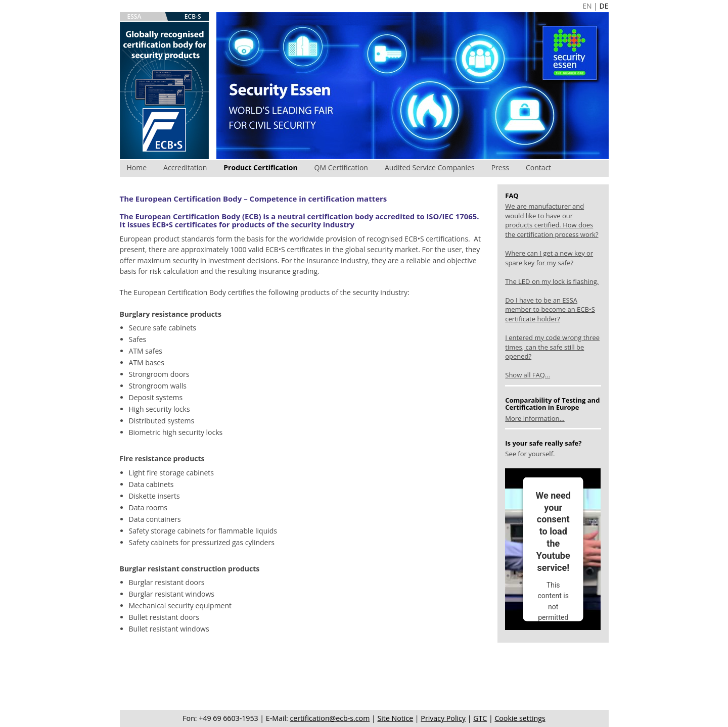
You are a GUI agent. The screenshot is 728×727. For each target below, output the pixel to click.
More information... (535, 418)
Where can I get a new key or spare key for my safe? (549, 258)
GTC (480, 718)
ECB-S (193, 16)
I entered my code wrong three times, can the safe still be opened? (552, 347)
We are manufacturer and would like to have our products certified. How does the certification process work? (552, 220)
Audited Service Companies (430, 167)
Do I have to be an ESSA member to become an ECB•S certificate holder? (550, 309)
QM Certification (341, 167)
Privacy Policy (443, 718)
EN (587, 6)
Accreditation (185, 167)
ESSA (134, 16)
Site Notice (395, 718)
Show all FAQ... (528, 375)
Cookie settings (520, 718)
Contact (538, 167)
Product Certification (260, 167)
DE (604, 6)
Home (137, 167)
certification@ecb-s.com (330, 718)
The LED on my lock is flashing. (552, 281)
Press (500, 167)
